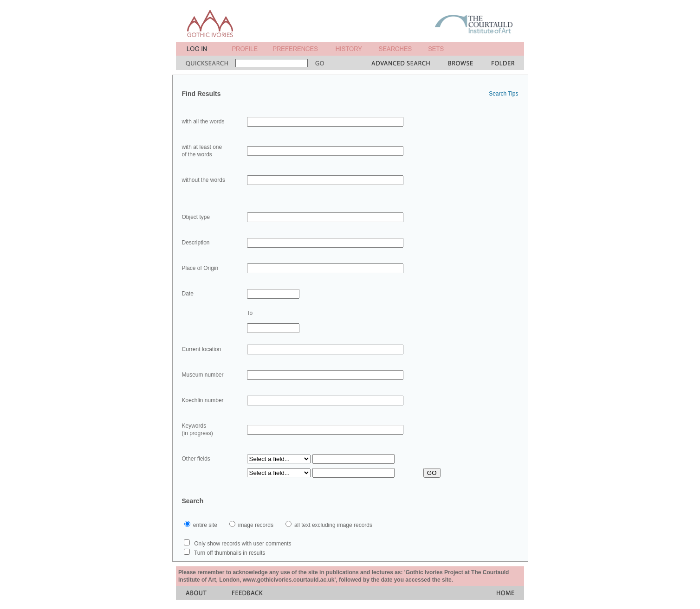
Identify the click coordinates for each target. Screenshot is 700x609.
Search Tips (503, 94)
